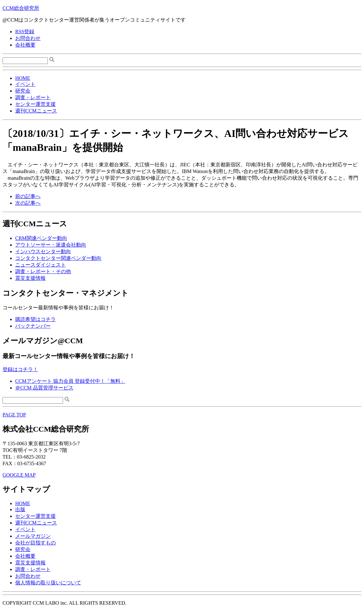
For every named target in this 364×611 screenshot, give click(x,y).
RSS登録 (25, 32)
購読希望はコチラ (35, 319)
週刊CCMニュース (36, 111)
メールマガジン (33, 536)
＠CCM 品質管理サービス (44, 388)
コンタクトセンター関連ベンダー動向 (58, 258)
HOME (23, 78)
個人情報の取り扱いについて (48, 583)
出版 (20, 509)
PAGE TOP (14, 415)
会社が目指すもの (35, 543)
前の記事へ (28, 196)
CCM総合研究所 (21, 8)
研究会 (23, 91)
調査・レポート (33, 97)
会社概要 (25, 45)
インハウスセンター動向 (43, 251)
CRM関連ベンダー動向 (41, 238)
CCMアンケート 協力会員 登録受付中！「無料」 (70, 381)
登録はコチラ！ (20, 369)
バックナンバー (33, 326)
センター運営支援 (35, 104)
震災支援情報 (30, 278)
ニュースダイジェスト (41, 265)
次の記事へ (28, 203)
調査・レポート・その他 (43, 271)
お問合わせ (28, 38)
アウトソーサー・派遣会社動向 (51, 245)
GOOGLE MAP (19, 475)
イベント (25, 84)
